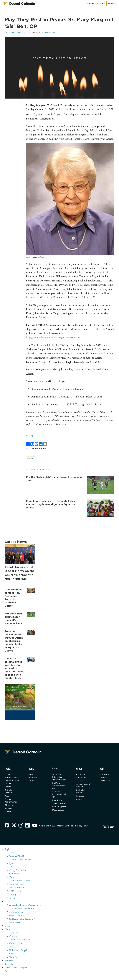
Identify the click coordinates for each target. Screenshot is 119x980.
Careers (80, 800)
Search (102, 3)
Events (8, 813)
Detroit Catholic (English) (17, 972)
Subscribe (112, 3)
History (13, 900)
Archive (8, 976)
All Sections (92, 3)
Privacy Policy (83, 831)
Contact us (82, 778)
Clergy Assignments (11, 802)
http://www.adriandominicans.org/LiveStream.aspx (54, 337)
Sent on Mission (17, 893)
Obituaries (51, 33)
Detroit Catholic (16, 33)
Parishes (80, 797)
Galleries (34, 781)
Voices (7, 906)
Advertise (105, 778)
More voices (15, 927)
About (8, 934)
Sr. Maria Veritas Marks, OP (60, 786)
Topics (8, 854)
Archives (81, 781)
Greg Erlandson (17, 920)
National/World (12, 778)
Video (32, 775)
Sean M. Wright (57, 806)
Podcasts (34, 778)
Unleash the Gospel (18, 955)
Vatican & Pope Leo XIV (12, 783)
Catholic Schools (9, 792)
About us (81, 775)
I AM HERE (15, 896)
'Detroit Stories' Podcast (20, 886)
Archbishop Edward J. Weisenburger (60, 777)
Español (8, 810)
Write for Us (106, 781)
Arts (7, 797)
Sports (8, 787)
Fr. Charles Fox (16, 917)
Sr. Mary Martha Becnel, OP (58, 795)
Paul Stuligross (58, 812)
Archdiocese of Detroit (83, 786)
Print (31, 458)
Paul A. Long (59, 801)
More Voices (59, 817)
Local (7, 775)
